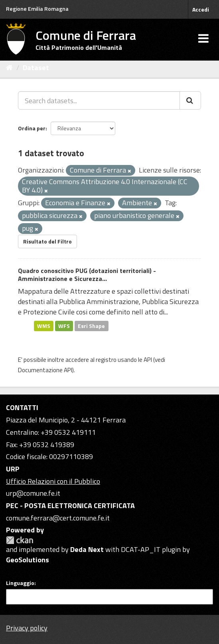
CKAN (20, 540)
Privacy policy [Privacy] (27, 628)
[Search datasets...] (99, 100)
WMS (44, 326)
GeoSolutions (28, 560)
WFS (64, 326)
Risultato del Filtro (47, 241)
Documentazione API (45, 370)
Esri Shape (91, 326)
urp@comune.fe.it (33, 493)
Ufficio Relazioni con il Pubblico (53, 481)
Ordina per (32, 128)
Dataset (36, 68)
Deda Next (87, 549)
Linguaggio (20, 583)
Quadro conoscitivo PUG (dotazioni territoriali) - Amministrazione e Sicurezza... (87, 275)
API (148, 360)
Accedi (201, 9)
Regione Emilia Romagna (37, 9)
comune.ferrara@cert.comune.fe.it (58, 518)
